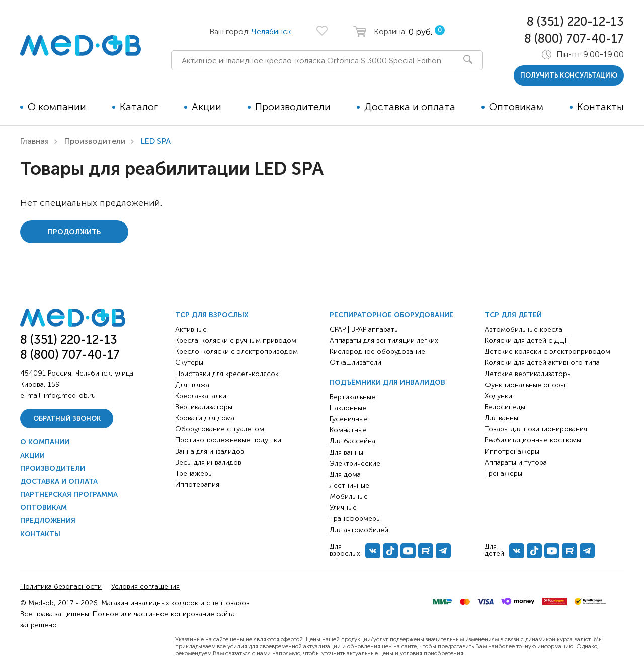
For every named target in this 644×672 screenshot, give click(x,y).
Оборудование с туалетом (220, 429)
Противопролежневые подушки (228, 440)
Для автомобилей (359, 530)
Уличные (343, 508)
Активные (191, 329)
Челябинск (271, 31)
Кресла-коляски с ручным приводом (236, 341)
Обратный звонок (67, 419)
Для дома (345, 474)
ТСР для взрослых (212, 315)
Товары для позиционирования (536, 429)
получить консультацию (569, 75)
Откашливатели (355, 363)
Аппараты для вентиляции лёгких (384, 341)
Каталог (139, 107)
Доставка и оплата (410, 107)
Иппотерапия (197, 484)
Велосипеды (505, 407)
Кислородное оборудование (377, 352)
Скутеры (189, 363)
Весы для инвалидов (208, 462)
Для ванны (346, 452)
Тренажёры (194, 473)
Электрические (355, 463)
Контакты (600, 107)
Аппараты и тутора (516, 462)
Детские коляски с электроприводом (547, 352)
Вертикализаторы (204, 407)
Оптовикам (516, 107)
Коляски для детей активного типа (542, 363)
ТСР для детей (513, 315)
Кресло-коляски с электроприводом (236, 352)
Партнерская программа (69, 495)
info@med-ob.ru (70, 395)
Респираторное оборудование (391, 315)
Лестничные (349, 486)
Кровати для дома (205, 418)
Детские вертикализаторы (528, 374)
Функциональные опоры (525, 385)
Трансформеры (355, 519)
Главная (34, 141)
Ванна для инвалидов (210, 451)
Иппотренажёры (512, 451)
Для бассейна (352, 441)
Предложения (48, 521)
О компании (57, 107)
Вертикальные (352, 397)
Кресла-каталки (201, 396)
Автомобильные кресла (524, 329)
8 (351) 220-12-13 (575, 21)
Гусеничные (349, 419)
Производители (293, 107)
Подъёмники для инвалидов (387, 382)
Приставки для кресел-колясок (227, 374)
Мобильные (349, 497)
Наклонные (348, 408)
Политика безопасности (61, 587)
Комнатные (348, 430)
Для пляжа (192, 385)
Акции (207, 107)
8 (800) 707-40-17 (574, 39)
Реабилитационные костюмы (533, 440)
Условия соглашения (145, 587)
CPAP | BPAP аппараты (364, 329)
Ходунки (498, 396)
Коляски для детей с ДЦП (527, 341)
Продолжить (74, 232)
